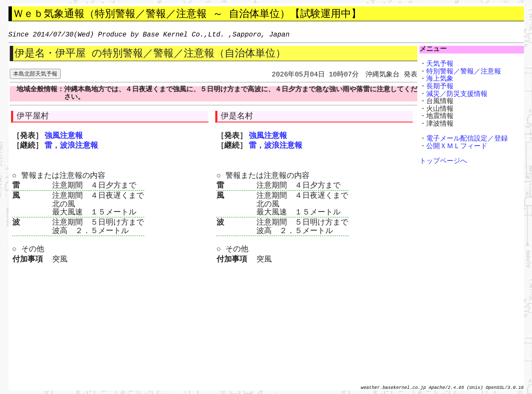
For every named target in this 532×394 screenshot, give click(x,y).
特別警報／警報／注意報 (464, 72)
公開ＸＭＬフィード (457, 146)
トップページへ (443, 161)
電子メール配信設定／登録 (467, 139)
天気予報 (440, 64)
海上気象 (440, 79)
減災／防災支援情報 (457, 94)
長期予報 (440, 87)
